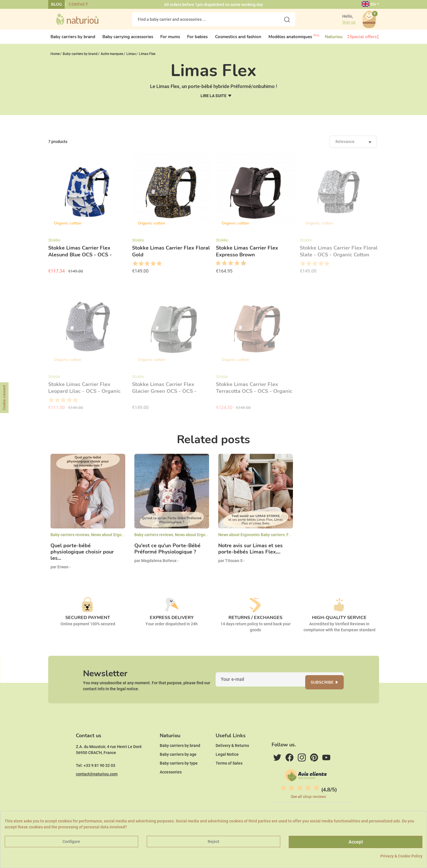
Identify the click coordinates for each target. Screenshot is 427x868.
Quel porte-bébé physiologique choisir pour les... (82, 557)
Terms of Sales (229, 781)
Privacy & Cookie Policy (401, 856)
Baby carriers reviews (70, 539)
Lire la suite (213, 101)
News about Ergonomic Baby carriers (124, 539)
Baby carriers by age (178, 772)
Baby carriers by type (179, 781)
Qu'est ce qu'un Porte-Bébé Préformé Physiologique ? (167, 554)
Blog (56, 4)
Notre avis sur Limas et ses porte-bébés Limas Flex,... (250, 554)
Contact (78, 4)
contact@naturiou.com (97, 791)
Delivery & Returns (232, 763)
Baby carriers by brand (180, 763)
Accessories (171, 789)
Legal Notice (227, 772)
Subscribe (329, 691)
